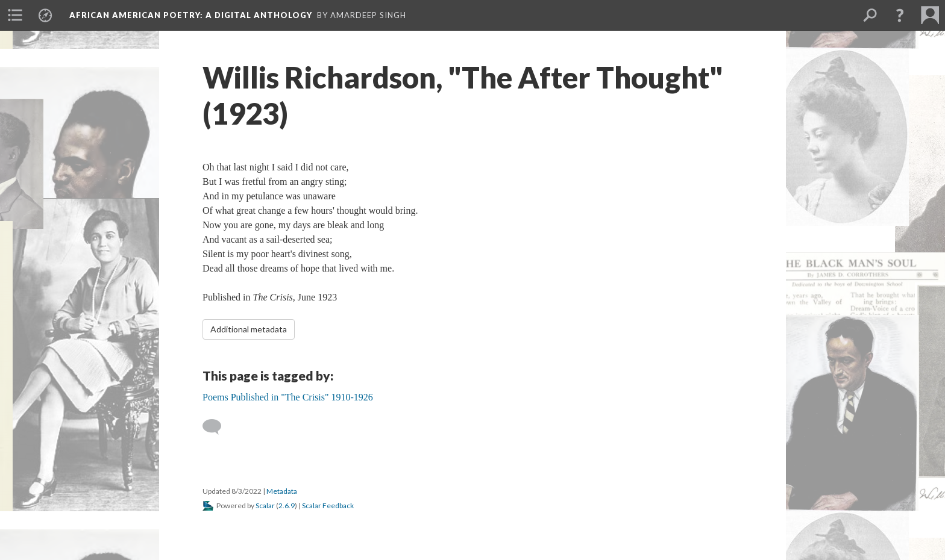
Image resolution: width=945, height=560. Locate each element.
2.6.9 (287, 506)
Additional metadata (249, 329)
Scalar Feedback (328, 506)
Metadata (282, 491)
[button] (900, 15)
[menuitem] (15, 15)
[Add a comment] (217, 427)
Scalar (265, 506)
